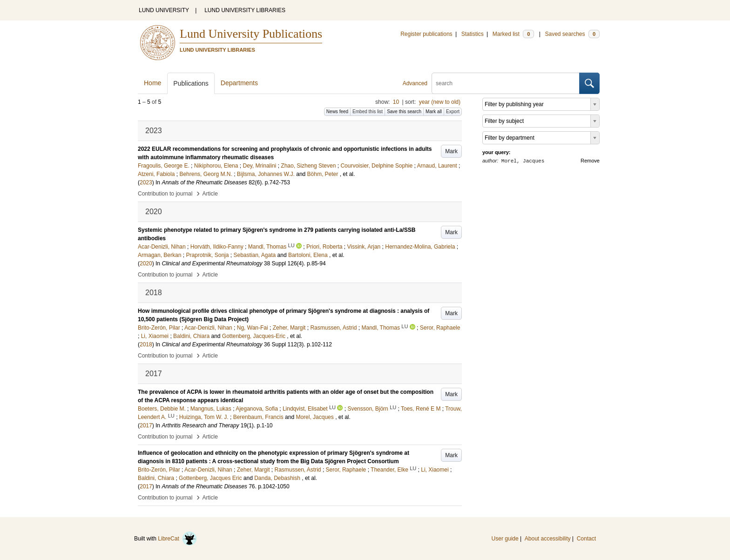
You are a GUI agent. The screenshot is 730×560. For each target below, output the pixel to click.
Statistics (473, 34)
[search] (506, 83)
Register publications (426, 34)
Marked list (513, 34)
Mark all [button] (434, 111)
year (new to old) (440, 102)
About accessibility (548, 539)
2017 (146, 425)
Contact (586, 539)
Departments (239, 83)
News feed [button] (337, 111)
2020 (146, 263)
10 (396, 102)
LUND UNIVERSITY (164, 10)
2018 (146, 344)
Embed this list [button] (368, 111)
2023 (146, 182)
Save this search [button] (404, 111)
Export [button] (453, 111)
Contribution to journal (165, 194)
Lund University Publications (251, 34)
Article (210, 194)
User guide (505, 539)
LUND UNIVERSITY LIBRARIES (245, 10)
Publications (191, 83)
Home (152, 83)
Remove (590, 161)
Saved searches (572, 34)
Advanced (415, 83)
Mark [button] (451, 151)
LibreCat (177, 539)
